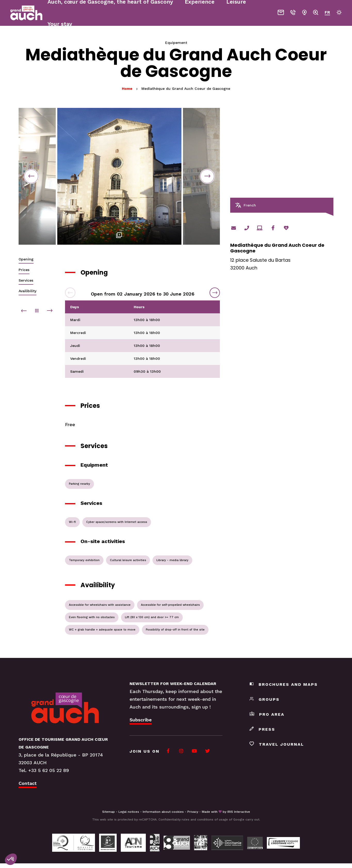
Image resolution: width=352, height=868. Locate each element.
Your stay (60, 24)
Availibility (27, 291)
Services (26, 280)
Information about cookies (163, 812)
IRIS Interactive (239, 812)
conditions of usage (213, 819)
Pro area (267, 714)
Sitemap (109, 812)
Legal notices (129, 812)
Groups (265, 699)
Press (262, 729)
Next (207, 176)
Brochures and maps (284, 684)
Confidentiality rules (174, 819)
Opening (26, 259)
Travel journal (277, 744)
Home (127, 89)
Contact (28, 783)
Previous (31, 176)
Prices (24, 270)
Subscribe (141, 720)
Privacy (193, 812)
